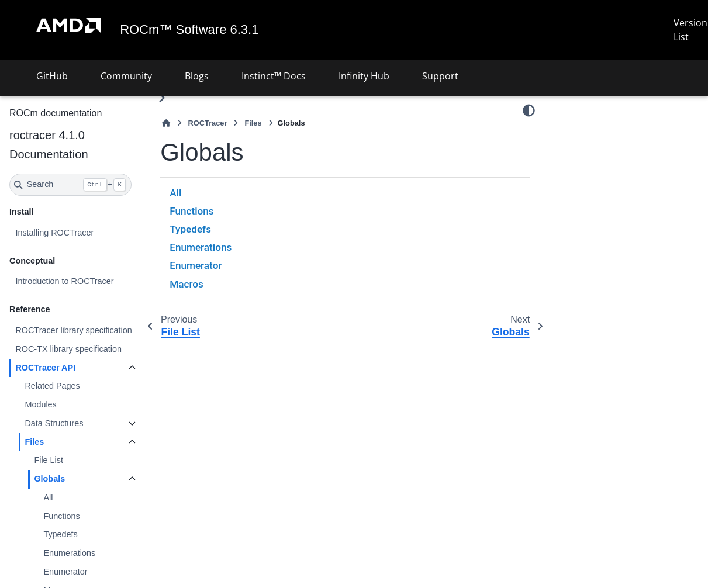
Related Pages (52, 386)
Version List (690, 30)
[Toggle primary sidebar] (162, 98)
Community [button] (126, 76)
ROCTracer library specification (73, 330)
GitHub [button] (52, 76)
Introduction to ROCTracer (64, 281)
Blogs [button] (197, 76)
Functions (61, 516)
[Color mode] (529, 110)
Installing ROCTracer (54, 233)
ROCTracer (208, 123)
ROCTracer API (45, 368)
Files (34, 442)
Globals (49, 479)
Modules (40, 404)
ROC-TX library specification (68, 349)
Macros (187, 284)
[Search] (70, 185)
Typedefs (60, 534)
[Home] (166, 123)
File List (49, 460)
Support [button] (440, 76)
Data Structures (54, 423)
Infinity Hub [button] (364, 76)
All (48, 497)
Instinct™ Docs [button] (274, 76)
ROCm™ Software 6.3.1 (189, 30)
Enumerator (65, 572)
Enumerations (69, 553)
